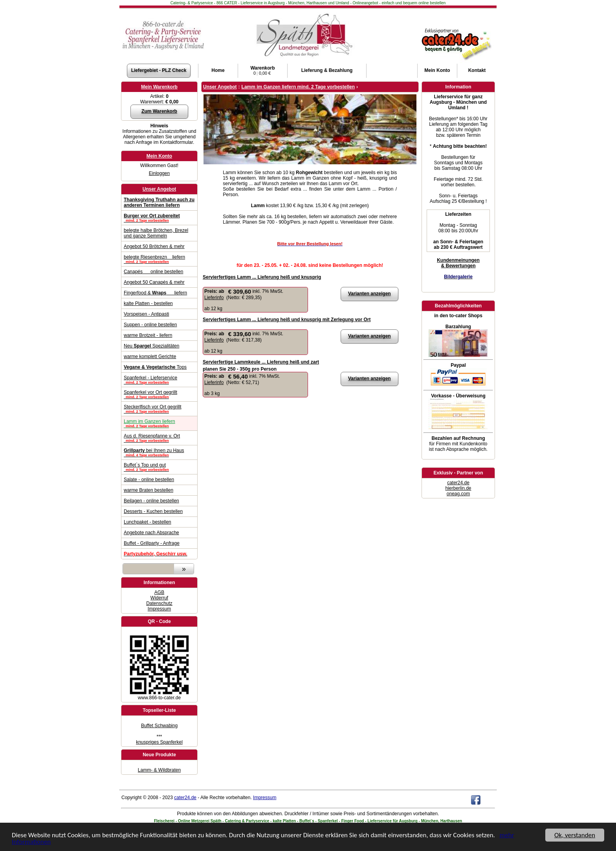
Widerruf (159, 598)
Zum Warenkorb (159, 111)
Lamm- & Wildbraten (159, 770)
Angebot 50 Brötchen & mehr (154, 246)
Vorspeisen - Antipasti (146, 314)
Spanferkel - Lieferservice (159, 380)
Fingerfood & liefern (155, 293)
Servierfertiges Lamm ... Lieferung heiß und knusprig (262, 277)
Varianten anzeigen (369, 294)
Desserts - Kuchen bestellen (153, 511)
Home (218, 70)
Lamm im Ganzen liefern (159, 423)
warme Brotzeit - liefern (148, 335)
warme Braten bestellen (148, 490)
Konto (437, 70)
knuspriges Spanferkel (159, 742)
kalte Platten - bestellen (148, 303)
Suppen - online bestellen (150, 325)
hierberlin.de (458, 488)
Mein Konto (159, 156)
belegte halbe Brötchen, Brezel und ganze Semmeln (156, 233)
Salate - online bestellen (149, 480)
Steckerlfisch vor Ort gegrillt (159, 409)
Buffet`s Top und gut (159, 467)
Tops (155, 367)
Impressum (159, 609)
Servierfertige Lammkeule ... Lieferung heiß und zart (261, 362)
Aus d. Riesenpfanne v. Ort (159, 438)
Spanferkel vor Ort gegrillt (159, 394)
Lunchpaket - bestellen (148, 522)
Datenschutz (159, 603)
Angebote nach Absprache (151, 533)
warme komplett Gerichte (150, 357)
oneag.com (458, 494)
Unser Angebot (159, 189)
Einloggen (159, 173)
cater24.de (458, 483)
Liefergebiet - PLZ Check (159, 70)
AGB (159, 592)
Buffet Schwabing (159, 726)
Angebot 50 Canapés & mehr (154, 282)
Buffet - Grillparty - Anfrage (152, 543)
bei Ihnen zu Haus (159, 452)
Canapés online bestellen (153, 272)
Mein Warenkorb (159, 87)
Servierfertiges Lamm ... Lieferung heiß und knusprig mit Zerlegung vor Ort (287, 320)
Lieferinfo (214, 298)
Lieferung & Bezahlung (327, 70)
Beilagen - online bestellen (151, 501)
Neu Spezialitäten (151, 346)
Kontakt (477, 70)
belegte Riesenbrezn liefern (159, 259)
